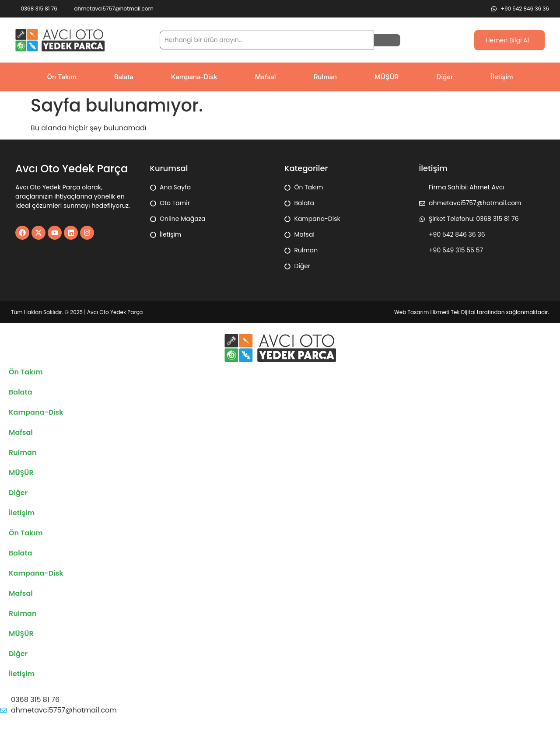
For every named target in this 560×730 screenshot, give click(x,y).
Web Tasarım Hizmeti (422, 312)
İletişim (502, 77)
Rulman (325, 77)
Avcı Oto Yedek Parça (115, 312)
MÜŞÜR (387, 77)
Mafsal (266, 77)
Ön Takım (61, 77)
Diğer (445, 77)
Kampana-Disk (194, 77)
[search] (267, 40)
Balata (124, 77)
